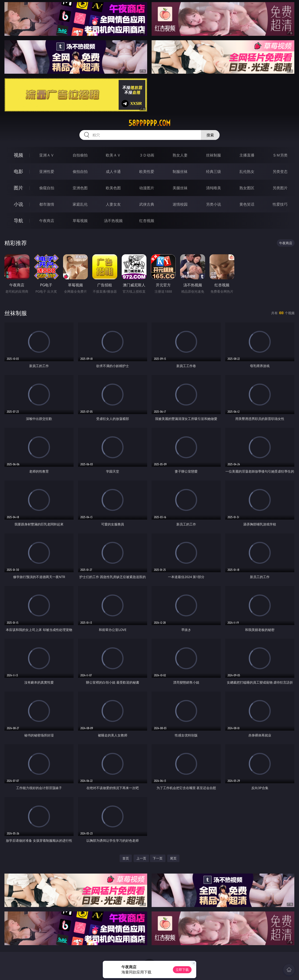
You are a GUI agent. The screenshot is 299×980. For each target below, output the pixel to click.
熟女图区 (247, 188)
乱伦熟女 (247, 171)
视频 (18, 155)
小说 (18, 204)
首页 (126, 858)
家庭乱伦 (80, 204)
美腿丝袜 (180, 188)
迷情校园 (180, 204)
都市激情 (47, 204)
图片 (18, 188)
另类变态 (280, 171)
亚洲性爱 (47, 171)
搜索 (210, 135)
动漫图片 (147, 188)
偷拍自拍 (80, 171)
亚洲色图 (80, 188)
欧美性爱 (147, 171)
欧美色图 (113, 188)
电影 (18, 171)
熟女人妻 (180, 155)
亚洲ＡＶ (47, 155)
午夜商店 (47, 221)
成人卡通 (113, 171)
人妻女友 (113, 204)
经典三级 (214, 171)
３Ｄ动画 (147, 155)
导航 (18, 220)
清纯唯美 (214, 188)
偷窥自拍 (47, 188)
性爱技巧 (280, 204)
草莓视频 (80, 221)
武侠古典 (147, 204)
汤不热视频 (113, 221)
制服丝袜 (180, 171)
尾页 (173, 858)
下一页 (158, 858)
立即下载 (182, 970)
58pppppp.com (149, 123)
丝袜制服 (214, 155)
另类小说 (214, 204)
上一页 (141, 858)
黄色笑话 (247, 204)
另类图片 (280, 188)
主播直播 (247, 155)
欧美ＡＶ (113, 155)
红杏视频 (147, 221)
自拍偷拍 (80, 155)
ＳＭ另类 (280, 155)
